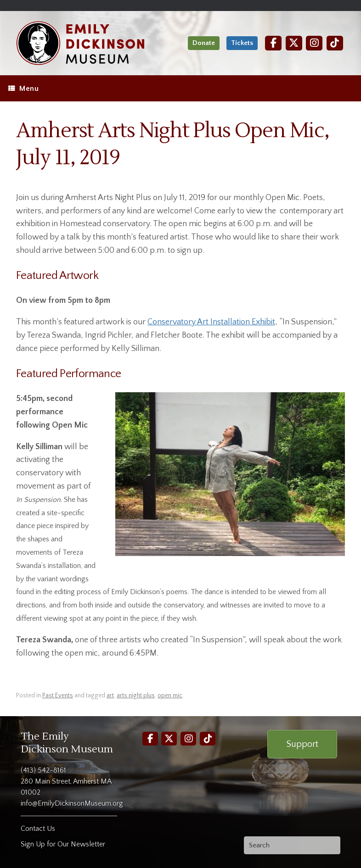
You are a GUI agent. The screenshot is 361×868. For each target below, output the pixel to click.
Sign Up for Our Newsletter (63, 844)
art (110, 696)
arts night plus (136, 696)
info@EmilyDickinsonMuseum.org (72, 803)
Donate (204, 43)
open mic (170, 696)
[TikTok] (335, 43)
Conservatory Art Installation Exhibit (211, 322)
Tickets (242, 43)
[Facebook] (273, 43)
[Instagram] (314, 43)
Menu (23, 89)
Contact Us (38, 829)
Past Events (58, 696)
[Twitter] (294, 43)
